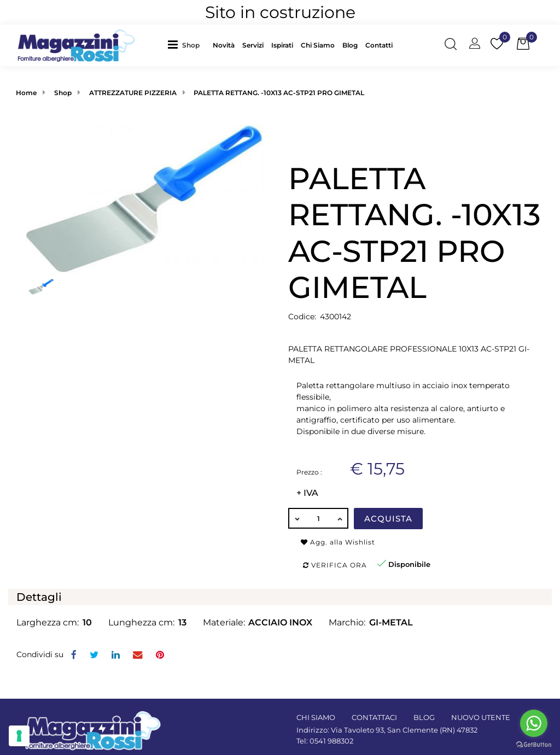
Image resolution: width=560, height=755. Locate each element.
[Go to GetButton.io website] (534, 744)
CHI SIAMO (316, 717)
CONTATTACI (374, 717)
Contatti (379, 45)
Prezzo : (309, 472)
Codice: (302, 317)
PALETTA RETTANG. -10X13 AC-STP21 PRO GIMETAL (279, 93)
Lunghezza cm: (141, 622)
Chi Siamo (318, 45)
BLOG (424, 717)
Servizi (253, 45)
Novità (224, 45)
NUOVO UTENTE (481, 717)
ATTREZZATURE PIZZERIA (133, 93)
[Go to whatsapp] (534, 723)
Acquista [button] (388, 519)
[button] (194, 45)
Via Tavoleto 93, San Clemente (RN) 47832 (404, 730)
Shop (191, 45)
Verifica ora (335, 565)
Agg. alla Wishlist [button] (338, 542)
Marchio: (347, 622)
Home (26, 93)
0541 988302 (331, 741)
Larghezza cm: (48, 622)
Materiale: (224, 622)
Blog (350, 45)
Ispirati (282, 45)
